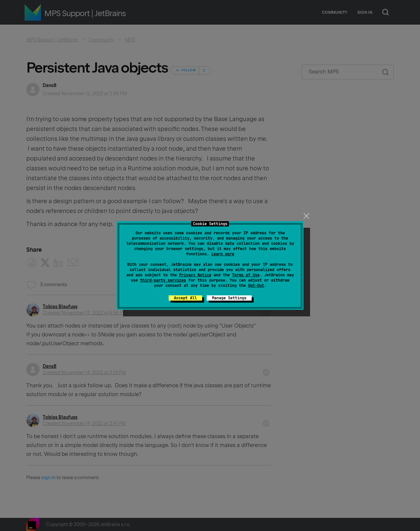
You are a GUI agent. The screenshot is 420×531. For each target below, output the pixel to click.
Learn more (223, 254)
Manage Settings (229, 298)
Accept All (185, 298)
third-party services (163, 280)
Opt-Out (256, 286)
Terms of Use (246, 275)
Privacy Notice (195, 275)
